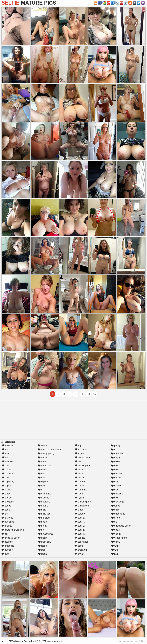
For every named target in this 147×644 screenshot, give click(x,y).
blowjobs (8, 502)
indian (43, 538)
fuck (42, 486)
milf (78, 462)
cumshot (7, 550)
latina (42, 554)
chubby (7, 526)
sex (114, 466)
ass (5, 458)
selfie (115, 462)
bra (5, 514)
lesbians (80, 450)
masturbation (83, 458)
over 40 (80, 522)
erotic (42, 462)
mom (79, 474)
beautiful (7, 474)
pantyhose (81, 542)
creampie (8, 546)
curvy (42, 446)
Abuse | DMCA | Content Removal (17, 641)
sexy (115, 470)
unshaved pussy (121, 526)
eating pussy (46, 454)
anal (5, 450)
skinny (116, 486)
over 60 (80, 530)
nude (79, 494)
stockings (117, 502)
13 (83, 394)
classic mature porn (13, 530)
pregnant (81, 550)
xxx (114, 554)
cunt (5, 554)
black (6, 494)
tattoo (116, 506)
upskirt (116, 530)
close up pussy (11, 538)
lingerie (80, 454)
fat (41, 474)
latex (42, 550)
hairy (42, 510)
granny (43, 506)
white (115, 546)
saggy (116, 458)
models (80, 470)
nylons (79, 498)
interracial (45, 542)
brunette (7, 518)
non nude (81, 490)
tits (114, 522)
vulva (115, 542)
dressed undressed (49, 450)
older (79, 510)
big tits (6, 486)
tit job (115, 518)
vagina (116, 534)
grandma (44, 502)
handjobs (44, 518)
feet (42, 478)
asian (6, 454)
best (5, 478)
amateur (7, 446)
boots (6, 510)
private (80, 554)
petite (79, 546)
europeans (45, 466)
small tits (117, 494)
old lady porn (83, 502)
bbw (5, 466)
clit (4, 534)
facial (42, 470)
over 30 (80, 518)
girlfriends (45, 494)
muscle (80, 478)
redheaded (118, 454)
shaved (116, 474)
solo (115, 498)
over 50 (80, 526)
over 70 (80, 534)
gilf (41, 490)
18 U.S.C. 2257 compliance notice (48, 641)
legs (78, 446)
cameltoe (8, 522)
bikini (6, 490)
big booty (8, 482)
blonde (7, 498)
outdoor (80, 514)
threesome (118, 514)
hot (41, 530)
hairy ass (44, 514)
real (115, 450)
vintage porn (119, 538)
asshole (7, 462)
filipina (43, 482)
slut (114, 490)
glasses (44, 498)
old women (82, 506)
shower (116, 478)
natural (80, 482)
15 (94, 394)
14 (89, 394)
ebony (43, 458)
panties (80, 538)
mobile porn (82, 466)
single (116, 482)
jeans (42, 546)
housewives (46, 534)
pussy (116, 446)
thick (115, 510)
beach (6, 470)
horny (42, 526)
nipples (80, 486)
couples (7, 542)
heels (42, 522)
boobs (6, 506)
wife (115, 550)
